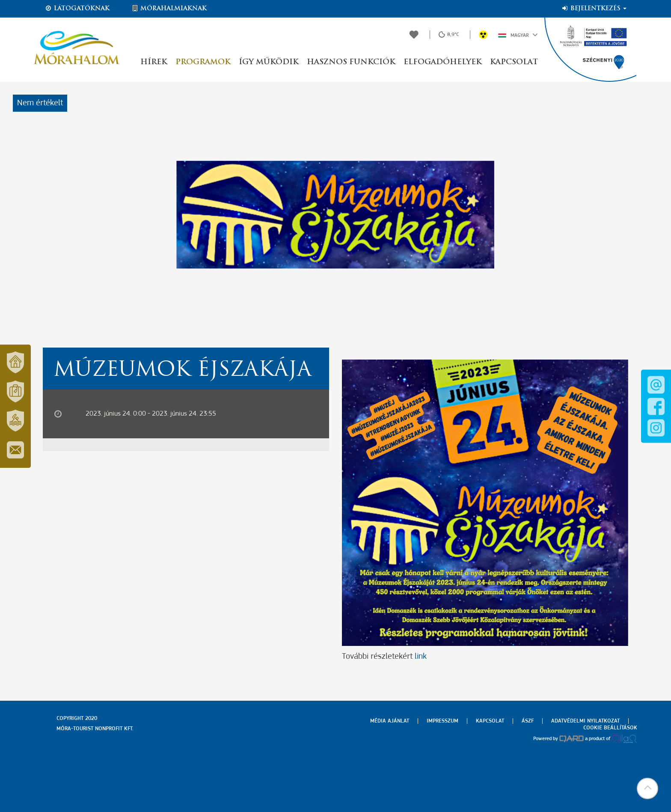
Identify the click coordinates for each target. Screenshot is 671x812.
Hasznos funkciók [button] (351, 62)
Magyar (518, 35)
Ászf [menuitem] (528, 721)
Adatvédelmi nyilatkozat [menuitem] (585, 721)
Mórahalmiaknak (169, 9)
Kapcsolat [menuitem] (490, 721)
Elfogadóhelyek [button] (442, 62)
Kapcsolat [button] (514, 62)
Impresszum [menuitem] (442, 721)
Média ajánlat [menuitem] (390, 721)
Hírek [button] (154, 62)
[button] (647, 788)
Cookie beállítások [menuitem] (610, 728)
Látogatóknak (77, 9)
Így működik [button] (269, 62)
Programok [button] (203, 62)
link (421, 657)
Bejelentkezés (594, 9)
